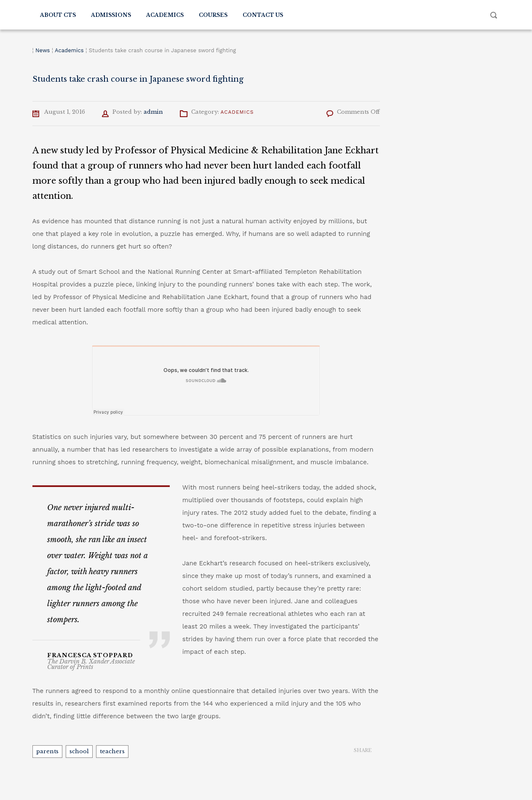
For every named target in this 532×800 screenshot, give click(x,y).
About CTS (58, 15)
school (79, 751)
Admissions (111, 15)
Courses (213, 15)
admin (153, 112)
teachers (112, 751)
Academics (165, 15)
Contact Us (263, 15)
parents (47, 751)
